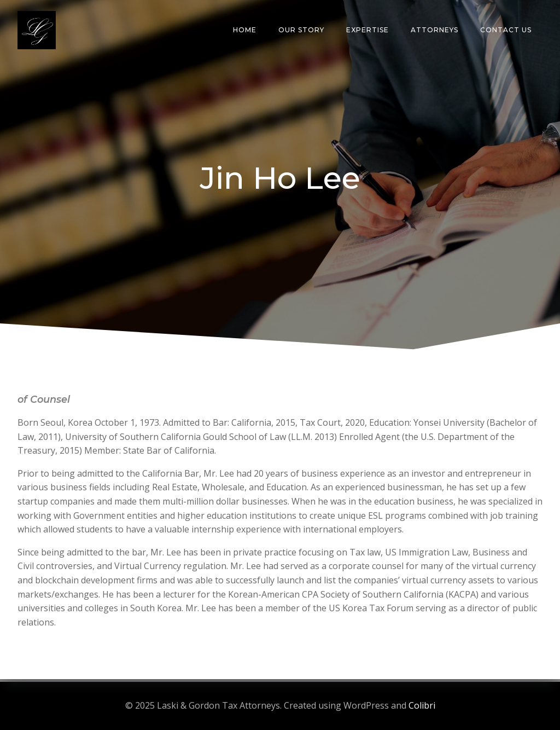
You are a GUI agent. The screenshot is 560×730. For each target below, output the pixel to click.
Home (245, 30)
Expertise (367, 30)
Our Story (301, 30)
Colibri (422, 705)
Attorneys (434, 30)
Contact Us (506, 30)
